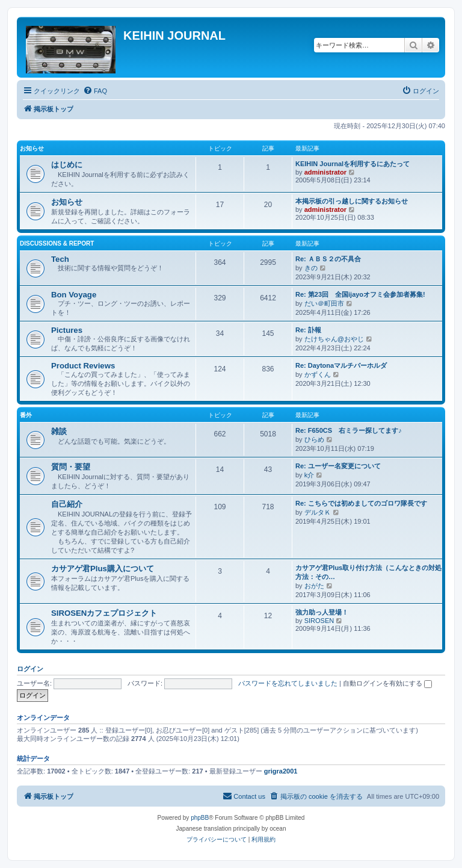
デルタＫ (318, 512)
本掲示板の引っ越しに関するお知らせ (352, 201)
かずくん (318, 374)
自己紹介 (67, 504)
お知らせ (32, 148)
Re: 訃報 (308, 330)
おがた (314, 586)
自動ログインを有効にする (387, 683)
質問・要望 (71, 467)
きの (311, 268)
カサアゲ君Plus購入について (103, 569)
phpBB (200, 818)
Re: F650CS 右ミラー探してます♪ (349, 430)
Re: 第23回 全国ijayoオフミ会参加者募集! (360, 294)
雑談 (59, 431)
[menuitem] (95, 91)
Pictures (67, 330)
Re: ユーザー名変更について (338, 466)
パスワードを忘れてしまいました (288, 683)
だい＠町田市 (324, 303)
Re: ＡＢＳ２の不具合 (328, 259)
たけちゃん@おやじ (334, 339)
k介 (310, 475)
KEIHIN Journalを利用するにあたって (353, 164)
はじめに (67, 165)
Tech (60, 259)
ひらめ (314, 439)
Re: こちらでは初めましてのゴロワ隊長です (361, 503)
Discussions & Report (57, 243)
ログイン (30, 669)
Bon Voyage (74, 295)
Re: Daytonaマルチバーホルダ (341, 365)
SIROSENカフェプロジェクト (104, 613)
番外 (26, 415)
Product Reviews (83, 366)
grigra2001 (281, 771)
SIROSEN (319, 621)
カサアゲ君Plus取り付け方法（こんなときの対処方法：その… (368, 572)
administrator (325, 172)
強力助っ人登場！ (322, 612)
